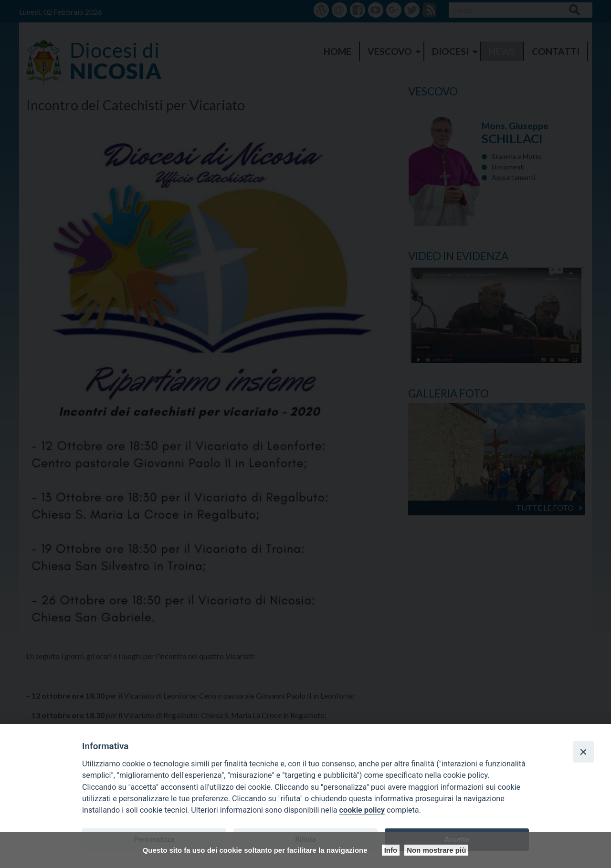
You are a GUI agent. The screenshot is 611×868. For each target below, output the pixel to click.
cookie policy (362, 810)
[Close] (583, 752)
